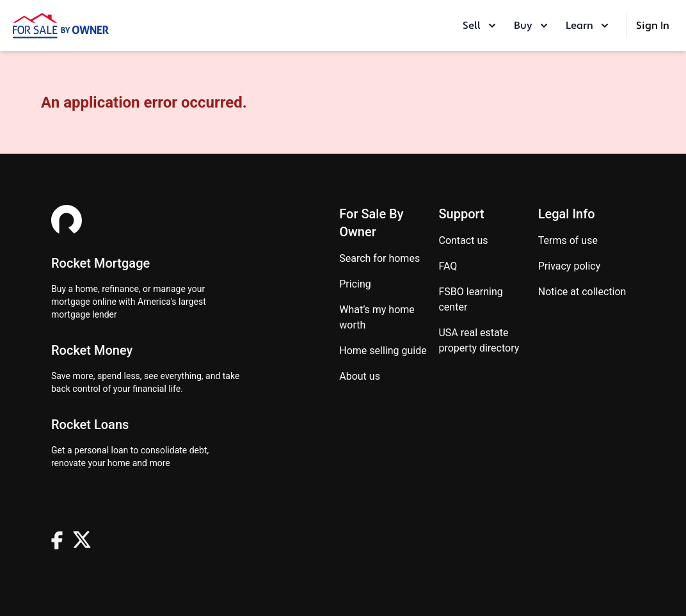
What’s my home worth (377, 317)
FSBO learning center (470, 299)
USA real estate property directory (479, 340)
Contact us (463, 240)
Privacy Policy (570, 266)
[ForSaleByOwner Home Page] (61, 26)
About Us (360, 376)
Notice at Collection (582, 292)
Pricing (355, 284)
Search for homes (379, 258)
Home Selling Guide (383, 351)
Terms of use (568, 240)
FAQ (448, 266)
